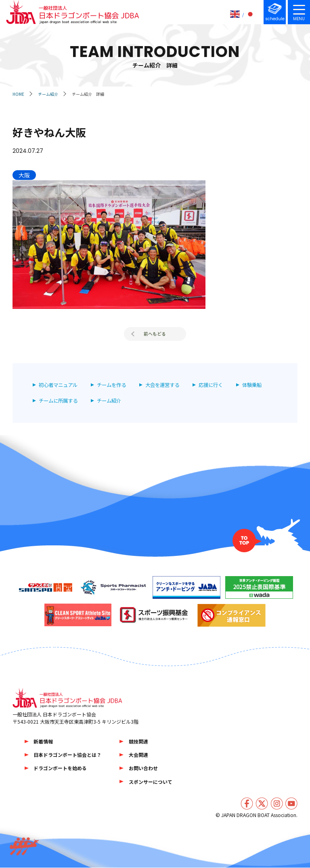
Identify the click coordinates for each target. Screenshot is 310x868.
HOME (18, 94)
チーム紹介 (48, 94)
